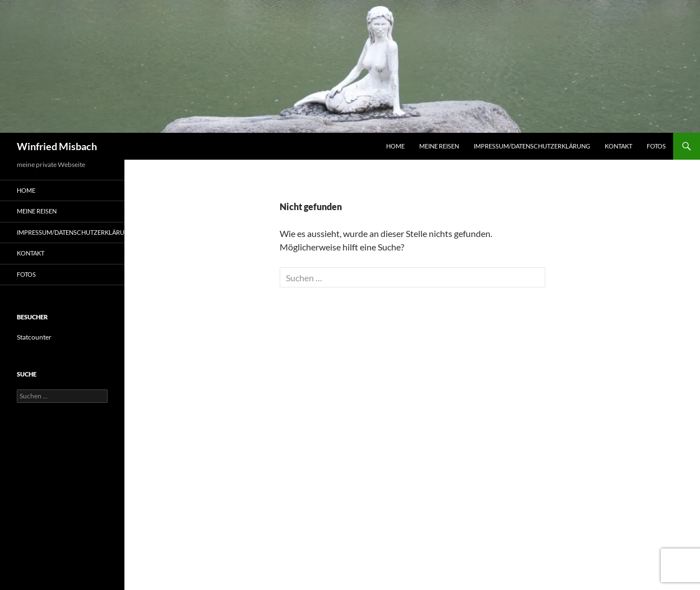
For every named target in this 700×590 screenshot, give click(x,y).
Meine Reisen (439, 146)
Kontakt (618, 146)
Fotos (656, 146)
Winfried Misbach (57, 146)
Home (395, 146)
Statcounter (34, 337)
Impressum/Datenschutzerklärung (532, 146)
